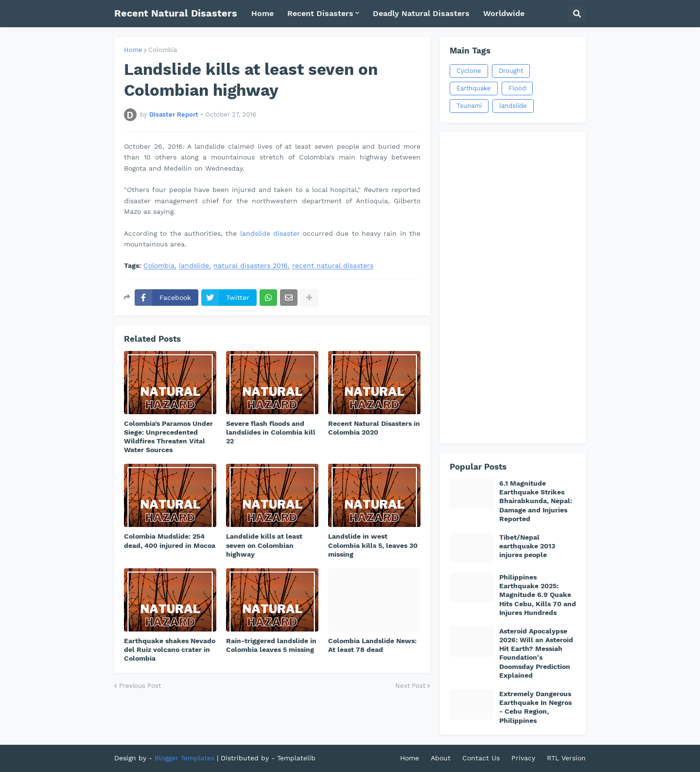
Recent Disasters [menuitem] (320, 13)
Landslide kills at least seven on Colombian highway (264, 545)
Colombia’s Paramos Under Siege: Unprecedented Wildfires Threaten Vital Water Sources (168, 437)
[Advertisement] (513, 288)
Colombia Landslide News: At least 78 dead (372, 645)
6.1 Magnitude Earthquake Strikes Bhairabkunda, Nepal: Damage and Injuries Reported (536, 501)
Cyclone (469, 71)
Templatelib (296, 758)
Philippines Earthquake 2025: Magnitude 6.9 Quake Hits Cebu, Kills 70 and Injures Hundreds (538, 595)
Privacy (523, 758)
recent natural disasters (333, 266)
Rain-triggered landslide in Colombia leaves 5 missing (271, 645)
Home (133, 50)
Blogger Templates (184, 758)
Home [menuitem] (262, 13)
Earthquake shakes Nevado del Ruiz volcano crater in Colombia (170, 649)
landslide (194, 266)
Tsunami (469, 106)
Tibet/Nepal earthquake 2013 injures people (527, 546)
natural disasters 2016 (251, 266)
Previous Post (140, 686)
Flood (517, 88)
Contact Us (481, 758)
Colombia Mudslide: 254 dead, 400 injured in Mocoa (170, 541)
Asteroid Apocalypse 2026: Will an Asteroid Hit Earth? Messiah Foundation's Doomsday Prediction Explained (536, 653)
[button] (577, 14)
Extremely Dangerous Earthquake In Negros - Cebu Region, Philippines (535, 707)
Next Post (410, 686)
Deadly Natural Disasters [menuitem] (421, 13)
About (441, 758)
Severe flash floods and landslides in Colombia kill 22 (271, 432)
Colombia (163, 50)
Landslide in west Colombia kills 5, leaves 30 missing (373, 545)
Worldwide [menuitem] (504, 13)
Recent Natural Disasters (176, 13)
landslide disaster (270, 233)
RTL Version (566, 758)
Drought (511, 71)
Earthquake (474, 88)
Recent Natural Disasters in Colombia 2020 (374, 428)
